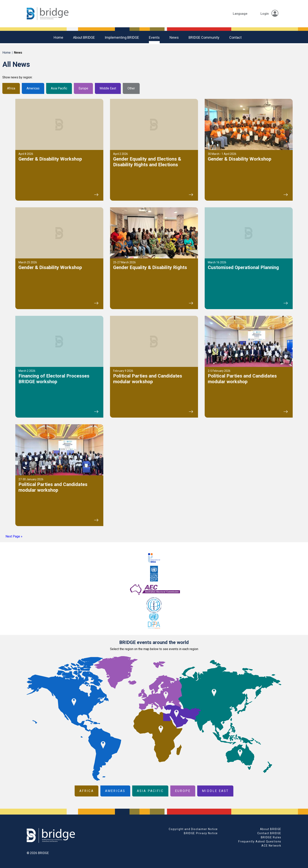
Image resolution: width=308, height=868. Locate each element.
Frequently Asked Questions (260, 841)
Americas (33, 88)
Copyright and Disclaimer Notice (193, 829)
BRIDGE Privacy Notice (201, 833)
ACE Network (271, 846)
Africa (11, 88)
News (174, 37)
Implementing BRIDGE (122, 37)
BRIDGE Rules (271, 837)
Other (131, 88)
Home (58, 37)
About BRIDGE (84, 37)
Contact (235, 37)
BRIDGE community (204, 37)
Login (269, 14)
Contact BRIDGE (269, 833)
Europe (83, 88)
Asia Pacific (59, 88)
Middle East (108, 88)
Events (154, 37)
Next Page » (14, 536)
